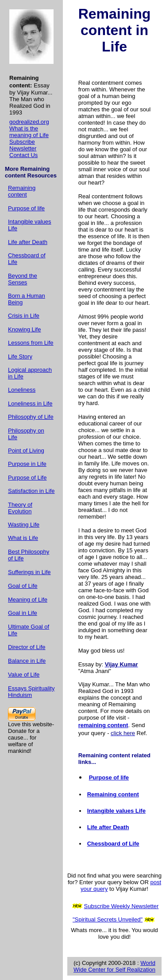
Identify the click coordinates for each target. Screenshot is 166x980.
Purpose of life (26, 208)
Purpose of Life (27, 478)
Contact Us (23, 155)
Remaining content (22, 191)
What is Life (23, 538)
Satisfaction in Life (31, 491)
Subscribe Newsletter (23, 145)
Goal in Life (23, 613)
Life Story (20, 356)
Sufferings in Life (29, 572)
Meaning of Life (28, 600)
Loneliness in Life (30, 403)
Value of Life (24, 675)
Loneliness (22, 390)
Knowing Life (24, 329)
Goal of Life (23, 586)
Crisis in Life (24, 316)
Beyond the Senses (23, 279)
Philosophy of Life (31, 417)
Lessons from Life (31, 343)
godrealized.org (29, 122)
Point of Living (26, 451)
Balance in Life (27, 661)
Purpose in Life (27, 464)
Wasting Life (24, 525)
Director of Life (27, 647)
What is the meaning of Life (29, 132)
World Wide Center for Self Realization (114, 966)
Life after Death (28, 242)
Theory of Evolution (20, 508)
